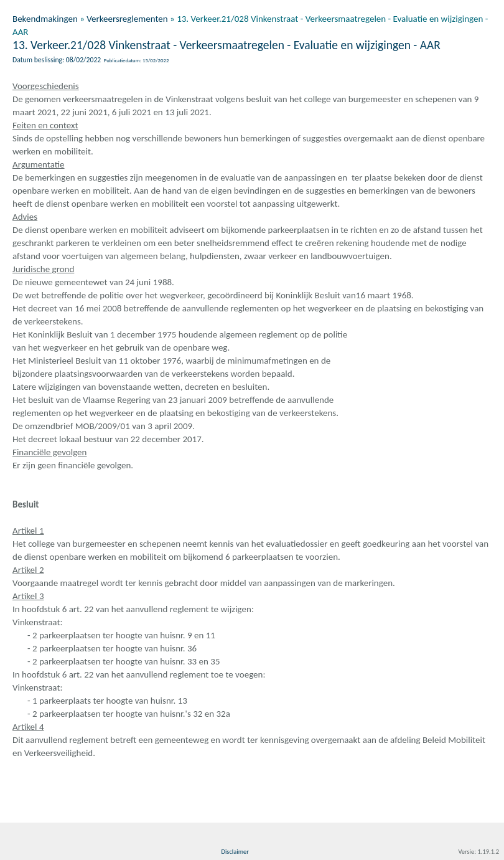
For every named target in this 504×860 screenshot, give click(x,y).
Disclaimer (235, 852)
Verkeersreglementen (127, 19)
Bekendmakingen (45, 19)
